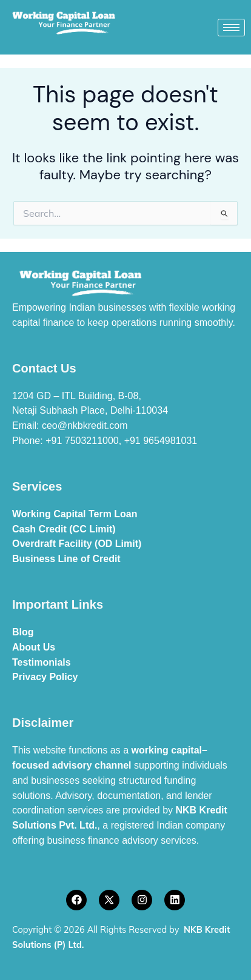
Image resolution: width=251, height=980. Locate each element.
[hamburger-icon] (231, 28)
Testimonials (42, 662)
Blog (23, 632)
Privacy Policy (45, 677)
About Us (34, 647)
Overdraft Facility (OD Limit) (77, 544)
